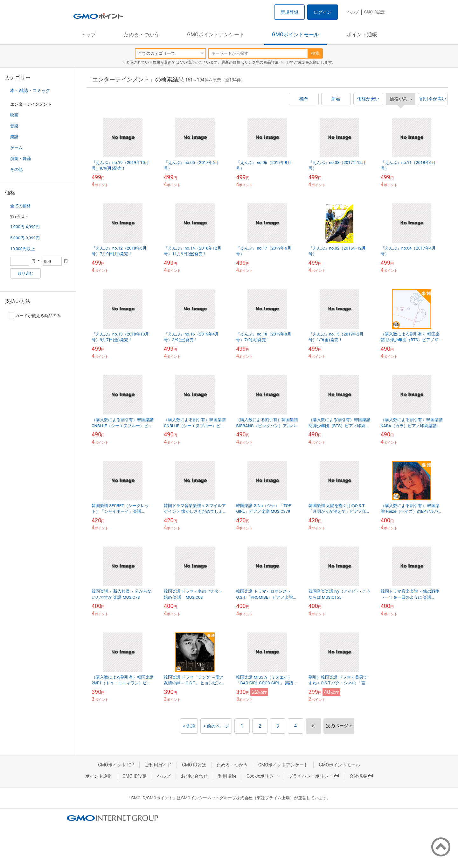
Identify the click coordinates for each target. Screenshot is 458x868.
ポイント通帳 (362, 35)
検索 (315, 53)
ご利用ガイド (158, 765)
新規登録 (289, 12)
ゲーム (16, 148)
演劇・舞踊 (21, 159)
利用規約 (227, 776)
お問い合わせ (194, 776)
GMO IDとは (194, 765)
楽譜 (14, 137)
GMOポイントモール (295, 35)
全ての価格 (21, 206)
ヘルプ (353, 12)
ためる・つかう (142, 35)
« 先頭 (189, 726)
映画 (14, 115)
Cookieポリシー (262, 776)
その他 (16, 169)
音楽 (14, 126)
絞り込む (25, 273)
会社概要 (361, 776)
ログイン (323, 12)
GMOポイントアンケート (216, 35)
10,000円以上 (23, 249)
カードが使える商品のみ (34, 316)
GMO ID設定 (375, 12)
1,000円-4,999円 (25, 227)
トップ (88, 35)
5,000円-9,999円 (25, 238)
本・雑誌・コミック (30, 90)
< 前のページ (216, 726)
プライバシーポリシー (314, 776)
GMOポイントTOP (116, 765)
